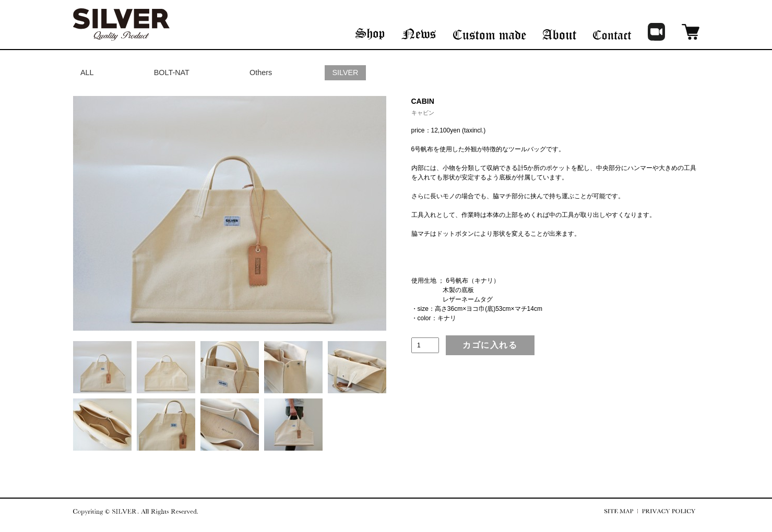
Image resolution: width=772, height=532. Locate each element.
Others (261, 72)
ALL (87, 72)
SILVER (345, 72)
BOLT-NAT (172, 72)
